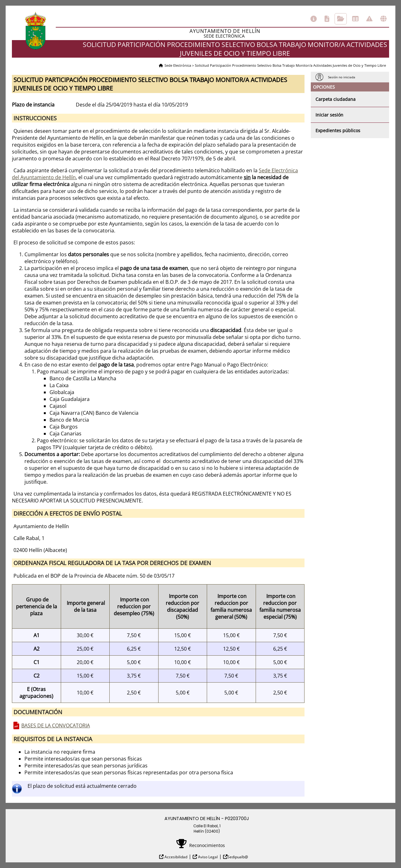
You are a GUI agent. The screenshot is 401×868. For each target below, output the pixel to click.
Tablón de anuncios (355, 19)
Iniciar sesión (329, 115)
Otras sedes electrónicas (383, 19)
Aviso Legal (207, 857)
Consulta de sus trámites (341, 19)
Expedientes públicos (338, 130)
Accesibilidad (175, 857)
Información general (314, 19)
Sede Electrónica (178, 65)
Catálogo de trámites (327, 19)
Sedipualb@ (238, 857)
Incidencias (369, 19)
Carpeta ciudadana (336, 99)
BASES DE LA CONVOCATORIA (56, 725)
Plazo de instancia (33, 105)
